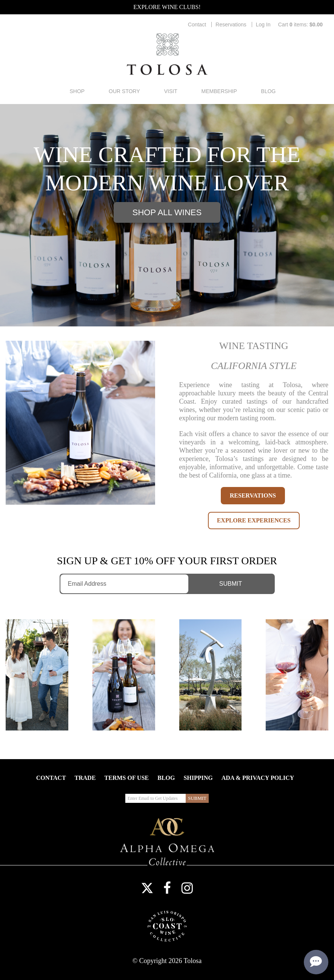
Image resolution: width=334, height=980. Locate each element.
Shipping (198, 778)
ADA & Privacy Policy (258, 778)
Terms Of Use (127, 778)
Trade (85, 778)
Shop (77, 91)
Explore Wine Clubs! (167, 7)
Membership (219, 91)
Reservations (231, 24)
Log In (263, 24)
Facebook (167, 888)
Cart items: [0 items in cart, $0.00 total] (300, 24)
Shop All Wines (167, 212)
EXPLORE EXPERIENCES (254, 520)
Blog (269, 91)
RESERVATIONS (253, 495)
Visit (171, 91)
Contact (197, 24)
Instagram (187, 888)
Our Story (124, 91)
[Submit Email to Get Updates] (233, 584)
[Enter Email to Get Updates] (125, 584)
